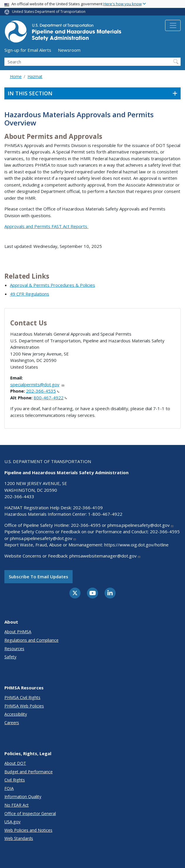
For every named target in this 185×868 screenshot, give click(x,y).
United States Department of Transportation (49, 12)
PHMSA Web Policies (24, 706)
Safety (10, 657)
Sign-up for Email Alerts (28, 50)
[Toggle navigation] (173, 25)
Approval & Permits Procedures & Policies (53, 285)
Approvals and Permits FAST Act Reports (46, 226)
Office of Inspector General (30, 813)
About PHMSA (18, 632)
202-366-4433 (19, 496)
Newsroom (69, 50)
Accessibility (16, 714)
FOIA (9, 788)
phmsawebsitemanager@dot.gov (105, 556)
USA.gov (12, 822)
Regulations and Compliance (31, 640)
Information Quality (23, 797)
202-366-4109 (88, 508)
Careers (12, 723)
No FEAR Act (17, 805)
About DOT (15, 763)
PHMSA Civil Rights (22, 697)
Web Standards (19, 838)
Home (16, 76)
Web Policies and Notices (28, 830)
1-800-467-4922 (105, 514)
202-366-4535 (43, 391)
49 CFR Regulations (30, 294)
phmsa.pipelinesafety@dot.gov (141, 525)
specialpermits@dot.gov (37, 384)
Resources (14, 649)
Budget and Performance (29, 772)
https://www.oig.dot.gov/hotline (136, 545)
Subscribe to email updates (38, 577)
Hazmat (35, 76)
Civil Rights (15, 780)
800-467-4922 (50, 398)
